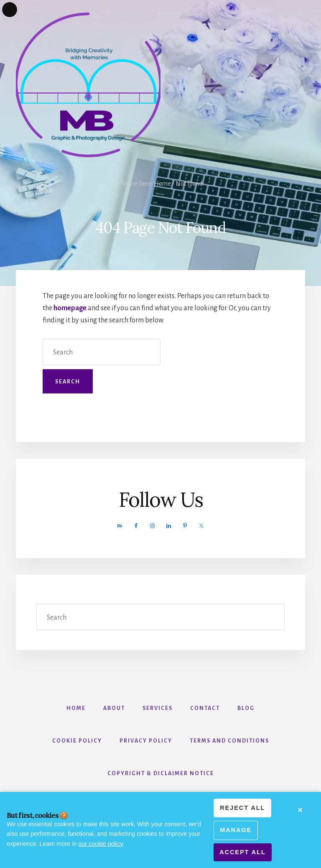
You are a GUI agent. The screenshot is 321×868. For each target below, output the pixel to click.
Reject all (242, 808)
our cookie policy (100, 844)
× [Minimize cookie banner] (301, 810)
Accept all (243, 852)
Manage (236, 830)
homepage (70, 308)
